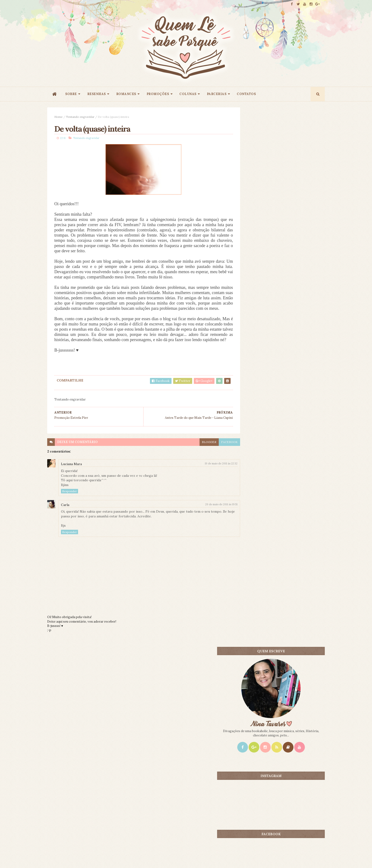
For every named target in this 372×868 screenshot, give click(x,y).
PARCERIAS (217, 94)
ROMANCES (126, 94)
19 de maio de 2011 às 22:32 (210, 475)
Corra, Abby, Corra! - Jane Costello (295, 449)
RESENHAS (97, 94)
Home (58, 117)
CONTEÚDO (303, 374)
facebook (219, 453)
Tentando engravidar (80, 117)
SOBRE (71, 94)
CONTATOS (246, 94)
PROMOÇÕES (158, 94)
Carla (65, 516)
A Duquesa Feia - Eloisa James (291, 382)
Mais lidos (260, 374)
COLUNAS (188, 94)
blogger (198, 453)
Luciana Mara (71, 475)
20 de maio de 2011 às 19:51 (211, 515)
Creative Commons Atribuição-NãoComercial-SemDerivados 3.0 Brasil (92, 804)
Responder (70, 502)
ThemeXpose (55, 857)
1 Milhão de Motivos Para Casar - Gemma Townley (293, 417)
